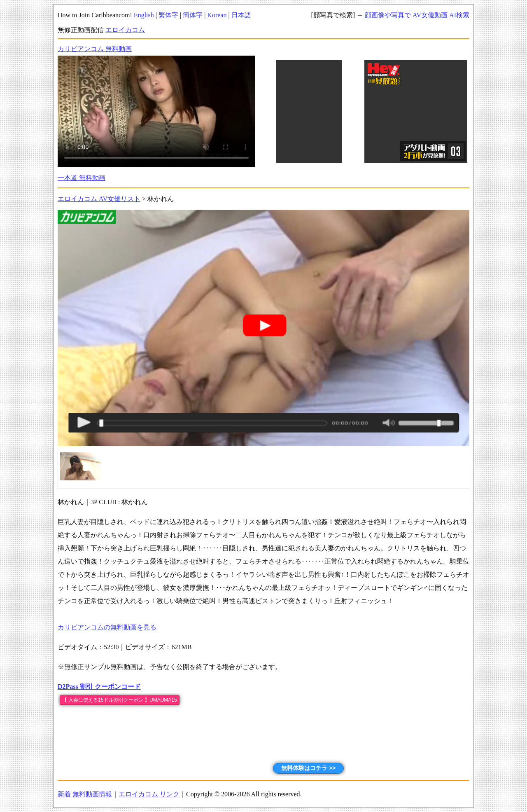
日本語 (241, 15)
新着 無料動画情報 (85, 794)
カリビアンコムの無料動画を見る (107, 627)
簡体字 (193, 15)
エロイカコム (125, 30)
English (144, 15)
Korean (217, 15)
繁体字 (168, 15)
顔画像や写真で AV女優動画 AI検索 (417, 15)
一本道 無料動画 (82, 178)
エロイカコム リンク (149, 794)
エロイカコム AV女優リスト (99, 199)
